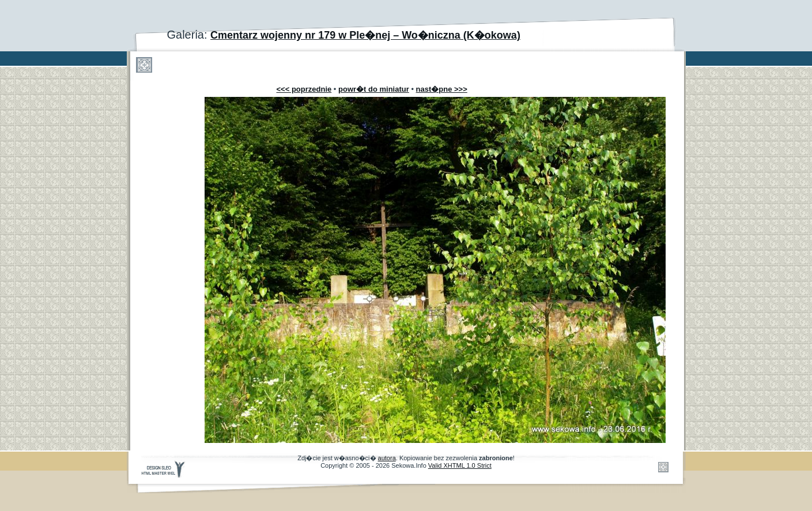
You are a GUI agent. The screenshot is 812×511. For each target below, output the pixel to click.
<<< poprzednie (304, 89)
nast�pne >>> (442, 89)
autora (387, 458)
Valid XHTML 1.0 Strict (460, 465)
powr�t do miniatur (374, 89)
